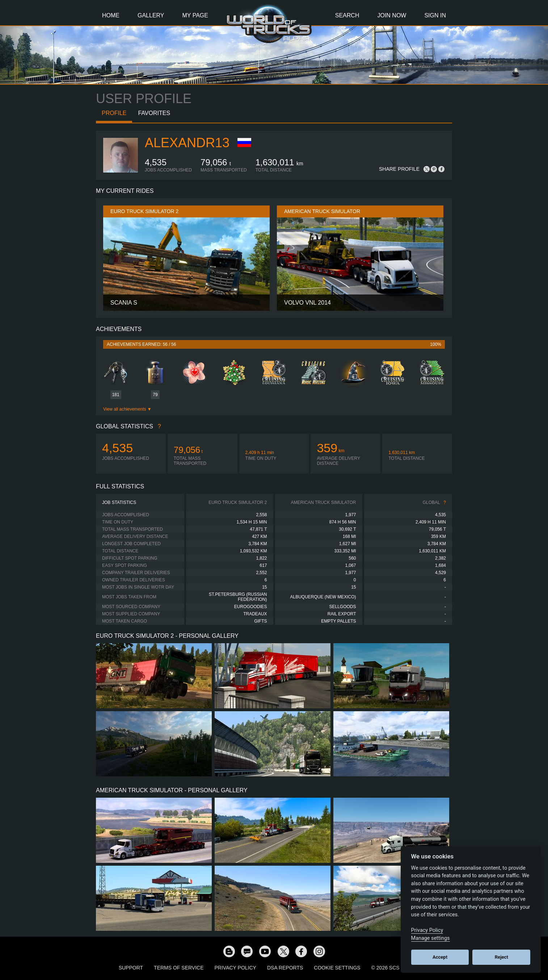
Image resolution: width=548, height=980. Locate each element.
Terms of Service (179, 968)
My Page (195, 15)
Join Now (392, 15)
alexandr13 (187, 143)
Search (347, 15)
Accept (440, 957)
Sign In (435, 15)
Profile (114, 113)
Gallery (151, 15)
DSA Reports (285, 968)
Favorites (154, 113)
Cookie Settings (337, 968)
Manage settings (431, 938)
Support (131, 968)
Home (111, 15)
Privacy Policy (235, 968)
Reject (501, 957)
